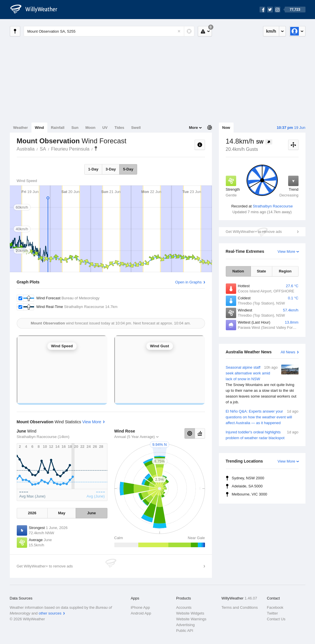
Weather (21, 128)
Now (226, 128)
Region (285, 271)
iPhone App (140, 607)
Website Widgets (190, 613)
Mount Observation (96, 149)
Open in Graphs (189, 282)
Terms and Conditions (240, 607)
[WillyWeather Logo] (37, 10)
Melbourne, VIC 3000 (250, 494)
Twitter (272, 613)
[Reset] (179, 31)
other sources (50, 613)
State (261, 271)
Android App (141, 613)
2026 (32, 513)
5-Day (128, 169)
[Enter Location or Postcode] (109, 31)
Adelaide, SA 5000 (247, 486)
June (92, 513)
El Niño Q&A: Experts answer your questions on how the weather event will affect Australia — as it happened (262, 417)
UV (105, 128)
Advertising (185, 625)
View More (286, 252)
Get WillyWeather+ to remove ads (254, 232)
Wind (40, 128)
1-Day (93, 169)
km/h (271, 31)
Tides (119, 128)
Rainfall (58, 128)
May (62, 513)
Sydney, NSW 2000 (248, 478)
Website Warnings (191, 619)
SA (43, 149)
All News (288, 352)
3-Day (111, 169)
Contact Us (276, 619)
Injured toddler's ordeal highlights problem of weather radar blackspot (262, 435)
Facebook (275, 607)
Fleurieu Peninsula (70, 149)
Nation (238, 271)
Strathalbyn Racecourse (273, 206)
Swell (136, 128)
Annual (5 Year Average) (135, 437)
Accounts (184, 607)
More (193, 128)
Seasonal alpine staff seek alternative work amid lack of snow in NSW (262, 385)
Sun (75, 128)
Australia (26, 149)
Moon (91, 128)
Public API (185, 631)
